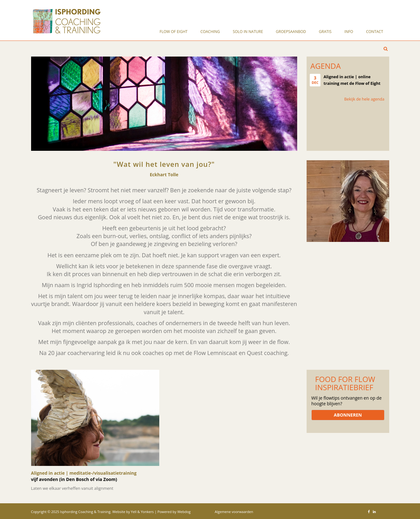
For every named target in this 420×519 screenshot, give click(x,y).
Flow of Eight (174, 32)
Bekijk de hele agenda (364, 99)
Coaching (210, 32)
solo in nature (248, 32)
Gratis (325, 32)
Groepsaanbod (291, 32)
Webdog (184, 512)
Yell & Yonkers (142, 512)
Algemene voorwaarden (234, 512)
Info (349, 32)
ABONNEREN (348, 415)
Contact (374, 32)
